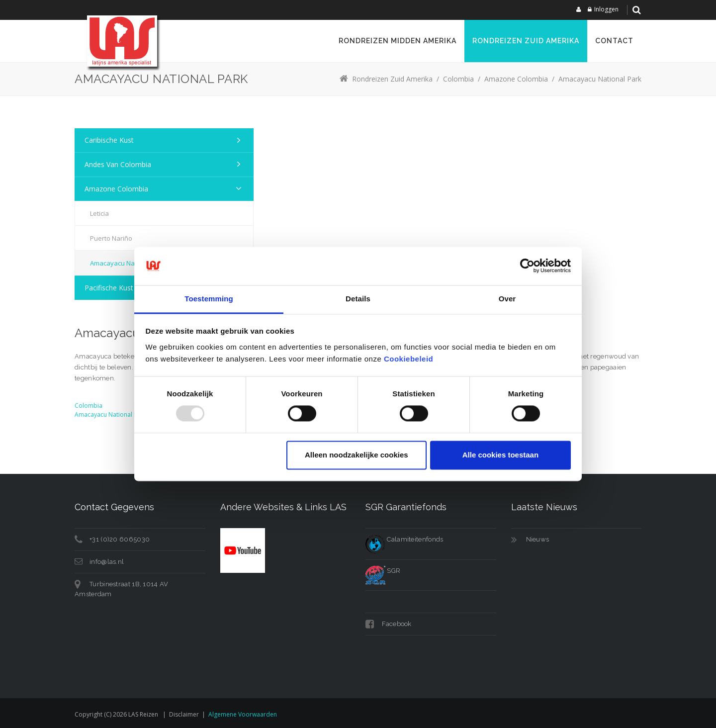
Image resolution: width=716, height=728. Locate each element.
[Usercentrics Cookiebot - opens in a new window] (527, 266)
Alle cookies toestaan (500, 455)
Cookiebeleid (408, 359)
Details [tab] (358, 299)
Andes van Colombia (118, 164)
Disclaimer (184, 714)
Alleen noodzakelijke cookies (357, 455)
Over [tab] (507, 299)
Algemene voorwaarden (243, 714)
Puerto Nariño (111, 238)
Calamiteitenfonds (404, 539)
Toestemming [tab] (209, 299)
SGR (383, 571)
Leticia (99, 213)
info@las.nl (107, 562)
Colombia (89, 406)
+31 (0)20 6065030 (120, 539)
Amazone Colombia (116, 189)
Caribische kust (109, 140)
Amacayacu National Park (110, 414)
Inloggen (606, 9)
